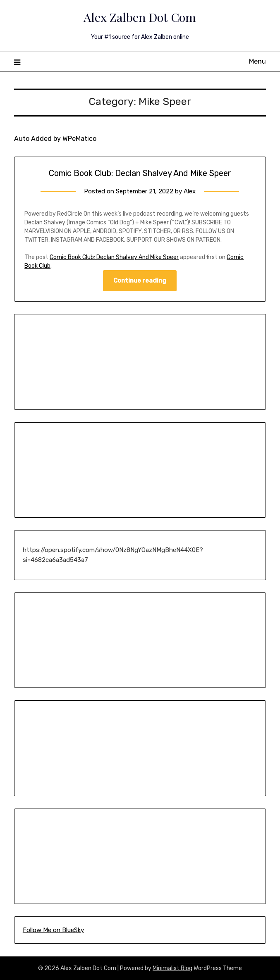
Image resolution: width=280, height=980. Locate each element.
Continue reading (140, 281)
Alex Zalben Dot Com (140, 17)
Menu (257, 61)
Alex (190, 191)
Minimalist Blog (172, 968)
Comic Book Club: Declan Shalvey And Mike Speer (140, 173)
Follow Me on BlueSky (53, 930)
